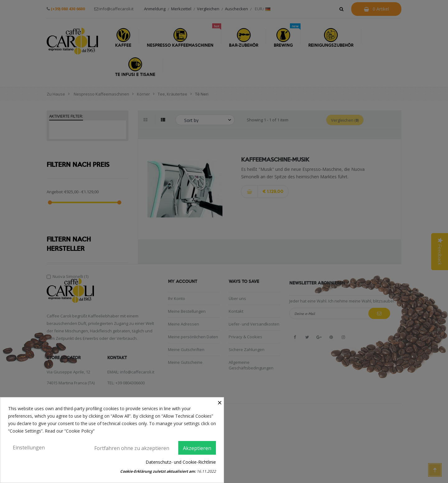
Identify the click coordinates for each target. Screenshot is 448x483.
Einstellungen (29, 448)
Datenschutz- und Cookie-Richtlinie (181, 462)
